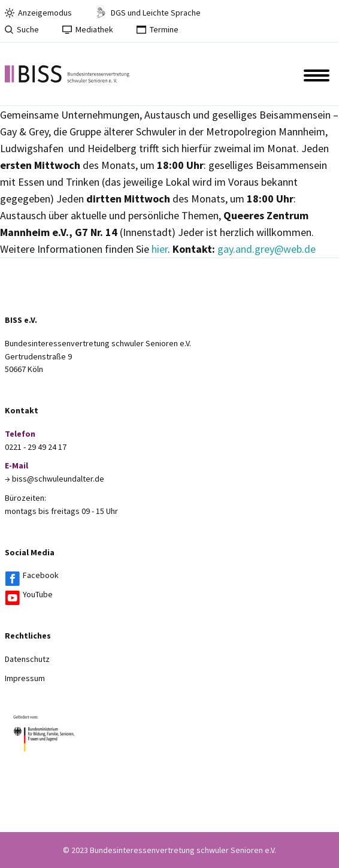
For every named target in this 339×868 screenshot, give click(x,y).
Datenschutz (27, 659)
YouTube (38, 594)
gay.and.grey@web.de (267, 249)
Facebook (41, 575)
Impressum (25, 678)
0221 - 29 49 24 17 (36, 447)
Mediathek (88, 29)
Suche (22, 29)
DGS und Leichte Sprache (148, 13)
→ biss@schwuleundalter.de (55, 479)
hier (160, 249)
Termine (158, 29)
